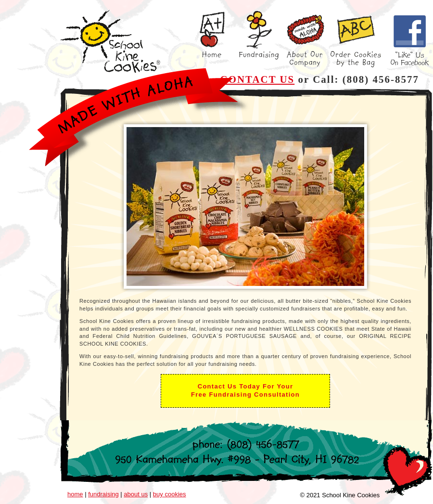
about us (136, 494)
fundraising (103, 494)
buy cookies (170, 494)
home (75, 494)
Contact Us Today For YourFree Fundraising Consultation (245, 390)
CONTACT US (258, 79)
